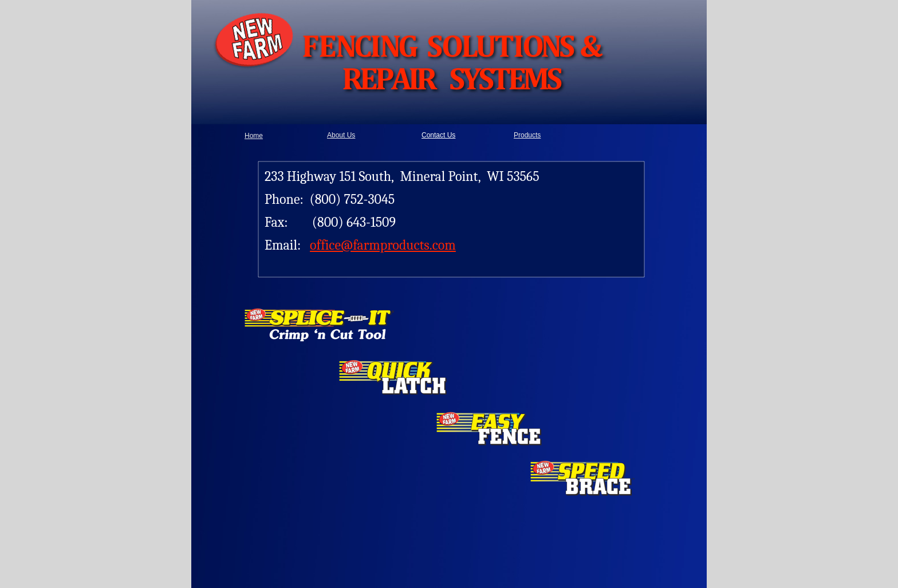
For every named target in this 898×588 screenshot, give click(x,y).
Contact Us (438, 135)
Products (527, 135)
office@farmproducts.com (383, 245)
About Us (341, 135)
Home (254, 136)
